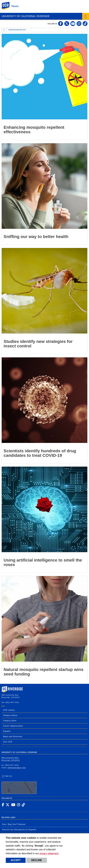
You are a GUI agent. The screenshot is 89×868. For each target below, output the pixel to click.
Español (7, 731)
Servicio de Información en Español (19, 830)
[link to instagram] (79, 24)
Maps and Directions (13, 737)
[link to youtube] (73, 24)
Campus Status (10, 715)
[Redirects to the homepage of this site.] (4, 30)
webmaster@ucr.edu (17, 768)
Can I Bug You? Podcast (14, 824)
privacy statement (49, 853)
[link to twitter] (67, 24)
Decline (37, 860)
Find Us (19, 785)
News (15, 6)
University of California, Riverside (26, 16)
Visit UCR (8, 742)
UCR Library (9, 710)
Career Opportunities (13, 726)
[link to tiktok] (85, 24)
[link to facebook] (61, 24)
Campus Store (10, 721)
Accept (16, 860)
